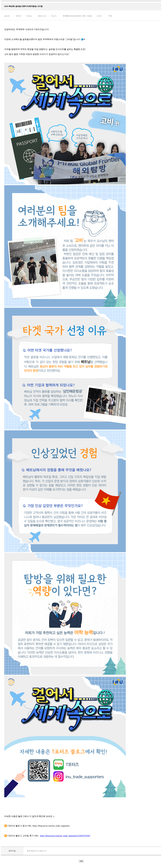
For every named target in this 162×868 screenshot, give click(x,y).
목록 (81, 861)
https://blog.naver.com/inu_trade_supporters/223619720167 (65, 836)
